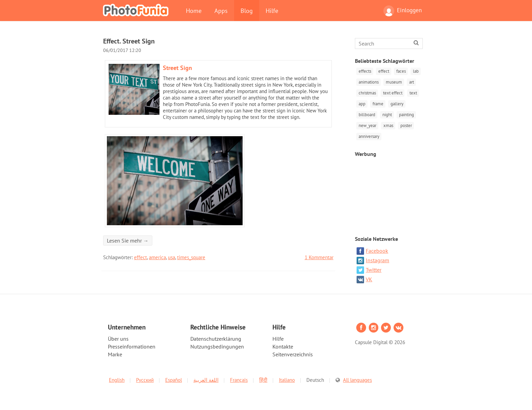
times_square (191, 257)
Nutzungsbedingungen (217, 344)
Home (194, 11)
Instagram (373, 258)
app (362, 103)
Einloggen (403, 11)
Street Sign (177, 68)
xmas (388, 124)
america (157, 257)
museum (393, 82)
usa (172, 257)
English (117, 378)
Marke (115, 352)
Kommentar (319, 257)
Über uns (118, 336)
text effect (392, 92)
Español (174, 378)
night (386, 113)
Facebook (372, 249)
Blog (247, 11)
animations (368, 82)
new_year (367, 124)
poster (405, 124)
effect (140, 257)
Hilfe (272, 11)
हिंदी (263, 378)
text (412, 92)
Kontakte (283, 344)
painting (405, 113)
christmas (367, 92)
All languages (357, 378)
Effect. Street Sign (129, 41)
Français (239, 378)
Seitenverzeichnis (293, 352)
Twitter (369, 268)
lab (414, 71)
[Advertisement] (389, 191)
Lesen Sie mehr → (128, 240)
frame (377, 103)
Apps (221, 11)
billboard (367, 113)
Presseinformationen (132, 344)
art (411, 82)
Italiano (287, 378)
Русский (145, 378)
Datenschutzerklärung (216, 336)
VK (364, 277)
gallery (396, 103)
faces (400, 71)
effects (365, 71)
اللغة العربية (206, 378)
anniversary (369, 134)
